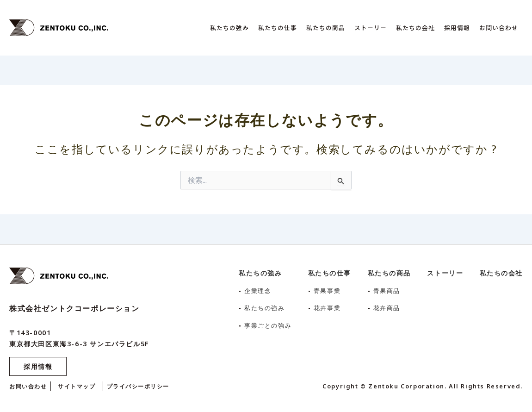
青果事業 (328, 290)
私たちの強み (229, 28)
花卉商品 (387, 308)
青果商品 (387, 290)
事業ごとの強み (266, 325)
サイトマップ (81, 386)
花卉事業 (328, 308)
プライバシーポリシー (146, 386)
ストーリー (371, 28)
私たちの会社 (415, 28)
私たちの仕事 (278, 28)
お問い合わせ (499, 28)
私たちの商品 (326, 28)
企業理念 (255, 290)
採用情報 (457, 28)
